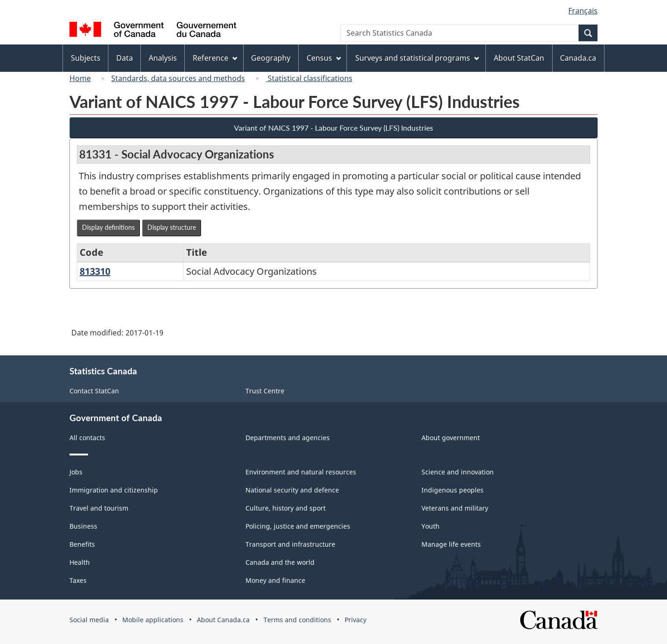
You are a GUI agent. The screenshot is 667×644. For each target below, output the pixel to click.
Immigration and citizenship (114, 490)
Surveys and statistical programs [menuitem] (417, 58)
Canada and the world (280, 562)
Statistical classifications (309, 78)
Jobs (76, 472)
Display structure (172, 227)
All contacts (87, 438)
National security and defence (292, 490)
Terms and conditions (297, 620)
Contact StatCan (94, 391)
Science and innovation (458, 472)
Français (583, 11)
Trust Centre (265, 391)
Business (83, 526)
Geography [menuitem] (271, 58)
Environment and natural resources (301, 472)
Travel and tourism (99, 508)
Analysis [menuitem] (163, 58)
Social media (89, 620)
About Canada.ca (223, 620)
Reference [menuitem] (215, 58)
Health (80, 562)
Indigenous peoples (453, 490)
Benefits (82, 544)
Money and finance (275, 580)
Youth (431, 526)
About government (451, 438)
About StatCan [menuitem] (519, 58)
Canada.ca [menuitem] (578, 58)
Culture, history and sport (286, 508)
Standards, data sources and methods (178, 78)
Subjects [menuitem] (86, 58)
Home (80, 78)
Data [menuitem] (125, 58)
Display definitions (108, 227)
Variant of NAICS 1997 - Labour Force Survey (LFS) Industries (333, 128)
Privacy (356, 620)
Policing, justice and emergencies (298, 526)
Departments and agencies (288, 438)
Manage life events (451, 544)
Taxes (78, 580)
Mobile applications (153, 620)
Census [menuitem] (324, 58)
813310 (95, 271)
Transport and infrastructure (290, 544)
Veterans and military (455, 508)
